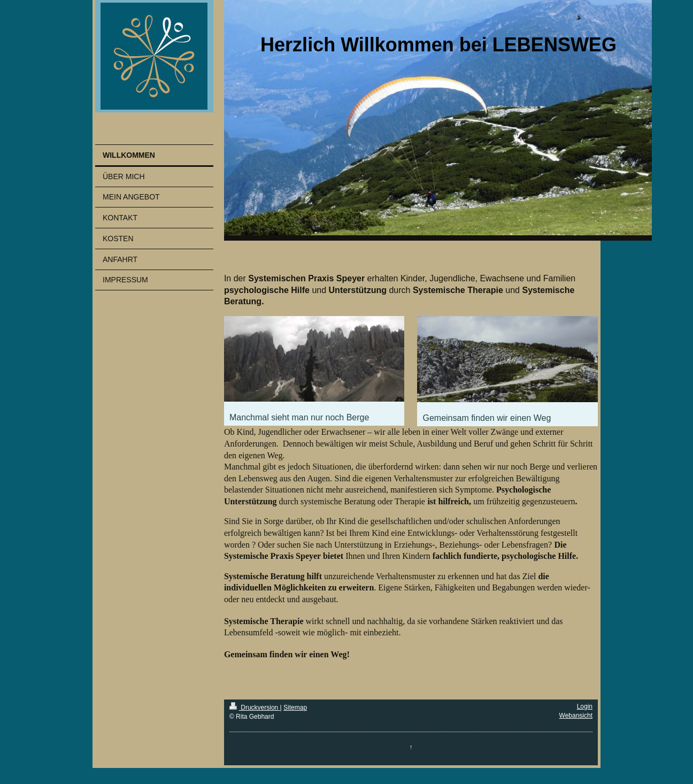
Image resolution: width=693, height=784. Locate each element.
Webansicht (576, 716)
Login (585, 706)
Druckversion (255, 708)
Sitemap (295, 708)
